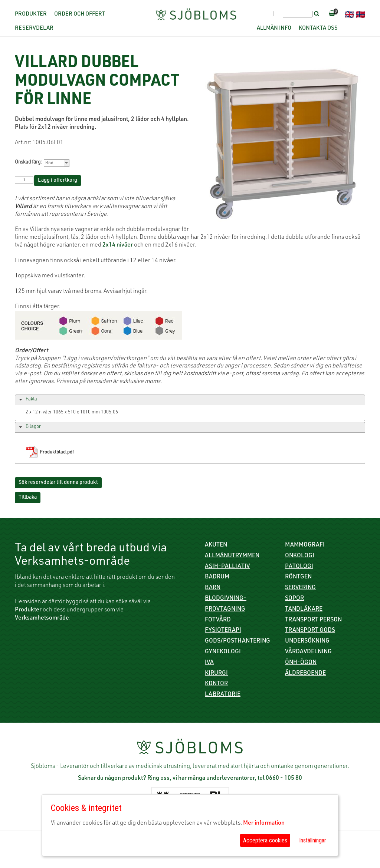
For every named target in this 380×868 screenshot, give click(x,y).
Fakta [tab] (27, 400)
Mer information (264, 824)
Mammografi (305, 545)
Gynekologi (223, 652)
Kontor (216, 684)
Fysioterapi (223, 631)
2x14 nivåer (118, 245)
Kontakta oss (318, 28)
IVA (209, 663)
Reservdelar (34, 28)
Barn (213, 588)
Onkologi (300, 556)
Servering (300, 588)
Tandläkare (304, 610)
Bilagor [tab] (29, 427)
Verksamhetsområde (42, 618)
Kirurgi (216, 674)
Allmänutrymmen (232, 556)
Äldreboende (305, 674)
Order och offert (80, 14)
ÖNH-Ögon (301, 663)
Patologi (299, 567)
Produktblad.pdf (57, 453)
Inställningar (313, 840)
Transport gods (310, 631)
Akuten (216, 545)
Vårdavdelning (308, 652)
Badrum (217, 577)
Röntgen (298, 577)
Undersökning (307, 641)
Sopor (294, 599)
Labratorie (223, 695)
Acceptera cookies (265, 840)
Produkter (31, 14)
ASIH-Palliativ (227, 567)
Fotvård (218, 620)
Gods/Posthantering (237, 641)
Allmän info (274, 28)
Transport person (313, 620)
